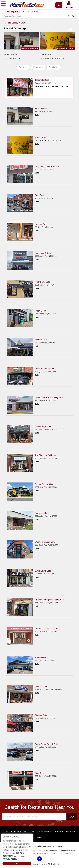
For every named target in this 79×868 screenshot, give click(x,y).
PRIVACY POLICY (10, 859)
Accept (17, 863)
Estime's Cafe (41, 340)
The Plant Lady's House (45, 455)
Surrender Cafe (42, 513)
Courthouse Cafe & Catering (47, 629)
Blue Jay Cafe (41, 686)
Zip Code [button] (35, 11)
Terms (32, 832)
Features (38, 67)
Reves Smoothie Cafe (45, 369)
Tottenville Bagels (43, 80)
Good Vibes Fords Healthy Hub (49, 398)
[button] (59, 5)
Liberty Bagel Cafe (43, 426)
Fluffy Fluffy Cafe (42, 282)
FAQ (26, 832)
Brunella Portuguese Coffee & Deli (50, 600)
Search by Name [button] (13, 11)
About (6, 832)
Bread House (41, 109)
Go (72, 817)
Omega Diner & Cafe (44, 484)
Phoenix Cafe (41, 715)
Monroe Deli (40, 658)
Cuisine (23, 67)
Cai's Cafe (39, 195)
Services (54, 67)
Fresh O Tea (40, 311)
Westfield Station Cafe (45, 542)
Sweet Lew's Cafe (43, 571)
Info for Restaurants (44, 832)
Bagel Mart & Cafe (43, 253)
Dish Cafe (39, 773)
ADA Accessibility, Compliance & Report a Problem (40, 846)
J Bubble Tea (41, 137)
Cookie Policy (58, 832)
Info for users (71, 832)
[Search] (39, 16)
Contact (39, 837)
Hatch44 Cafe (41, 224)
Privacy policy (16, 832)
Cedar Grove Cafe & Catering (48, 744)
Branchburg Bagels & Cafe (47, 166)
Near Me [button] (26, 11)
